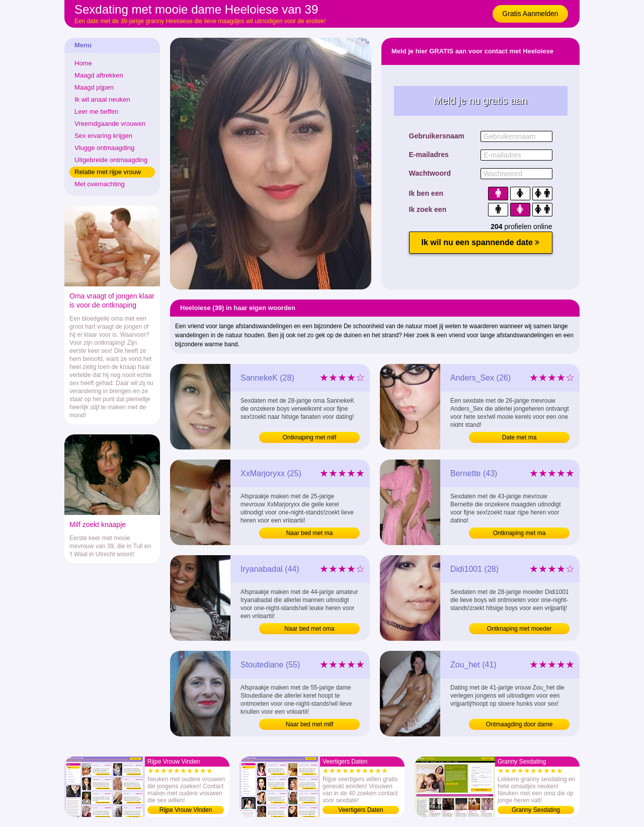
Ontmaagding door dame (519, 724)
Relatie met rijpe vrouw (108, 172)
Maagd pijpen (94, 87)
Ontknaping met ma (519, 533)
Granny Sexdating (536, 810)
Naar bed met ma (310, 533)
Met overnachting (100, 184)
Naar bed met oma (309, 629)
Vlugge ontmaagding (104, 148)
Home (83, 63)
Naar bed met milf (310, 724)
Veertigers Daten (360, 810)
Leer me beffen (96, 111)
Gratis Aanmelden (530, 14)
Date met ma (519, 437)
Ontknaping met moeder (519, 629)
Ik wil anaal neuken (102, 99)
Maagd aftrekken (99, 75)
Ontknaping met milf (310, 437)
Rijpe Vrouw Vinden (186, 810)
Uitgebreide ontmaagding (111, 160)
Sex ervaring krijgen (103, 136)
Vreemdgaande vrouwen (110, 124)
